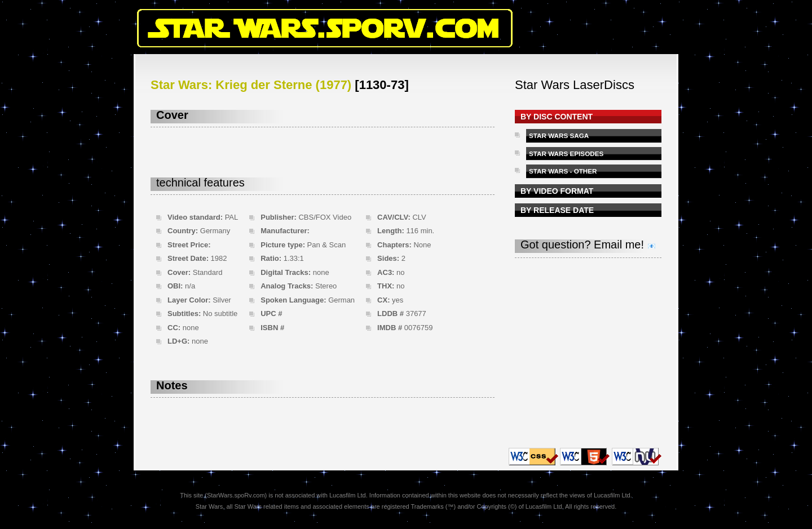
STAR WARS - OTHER (563, 171)
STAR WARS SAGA (559, 135)
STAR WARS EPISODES (566, 154)
